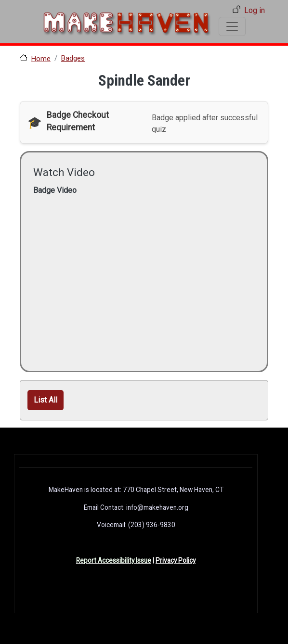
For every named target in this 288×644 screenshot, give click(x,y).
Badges (73, 58)
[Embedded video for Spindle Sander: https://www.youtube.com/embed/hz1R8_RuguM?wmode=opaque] (142, 272)
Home (41, 59)
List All (46, 400)
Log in (255, 10)
